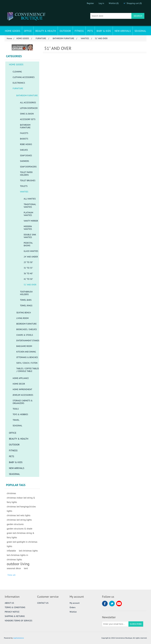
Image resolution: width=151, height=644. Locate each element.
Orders (73, 607)
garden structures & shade (20, 529)
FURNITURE (18, 88)
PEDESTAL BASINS (28, 244)
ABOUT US (9, 603)
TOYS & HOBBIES (20, 414)
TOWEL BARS (26, 300)
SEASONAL (140, 31)
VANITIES (24, 192)
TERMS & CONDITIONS (15, 607)
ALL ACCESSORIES (28, 103)
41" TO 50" (28, 279)
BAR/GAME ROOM (24, 346)
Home (9, 38)
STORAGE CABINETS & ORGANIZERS (23, 402)
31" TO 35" (28, 268)
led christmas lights (28, 551)
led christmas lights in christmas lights (17, 557)
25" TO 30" (28, 262)
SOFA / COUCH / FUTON (27, 363)
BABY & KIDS (104, 31)
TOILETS (24, 186)
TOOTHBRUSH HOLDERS (26, 293)
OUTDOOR (65, 31)
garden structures (15, 524)
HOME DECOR (19, 384)
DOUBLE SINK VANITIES (30, 236)
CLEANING (17, 72)
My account (75, 603)
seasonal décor (14, 568)
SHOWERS (25, 161)
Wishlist (73, 612)
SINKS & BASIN (27, 114)
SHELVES (24, 150)
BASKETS (24, 139)
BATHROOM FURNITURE (27, 95)
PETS (90, 31)
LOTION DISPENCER (29, 108)
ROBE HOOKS (26, 144)
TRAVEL (16, 420)
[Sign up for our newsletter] (115, 624)
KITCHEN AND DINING (26, 352)
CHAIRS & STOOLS (25, 335)
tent (26, 568)
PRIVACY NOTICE (12, 612)
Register (90, 3)
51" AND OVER (30, 285)
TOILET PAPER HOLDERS (26, 174)
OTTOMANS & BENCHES (27, 357)
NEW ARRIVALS (123, 31)
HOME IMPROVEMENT (22, 389)
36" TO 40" (28, 273)
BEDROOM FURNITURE (26, 324)
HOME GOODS (13, 31)
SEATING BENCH (24, 313)
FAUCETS (24, 133)
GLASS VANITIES (31, 251)
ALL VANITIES (30, 199)
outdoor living (18, 564)
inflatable (11, 551)
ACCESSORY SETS (28, 119)
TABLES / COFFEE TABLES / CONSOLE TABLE (28, 370)
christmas (11, 493)
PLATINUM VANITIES (28, 214)
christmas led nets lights (19, 515)
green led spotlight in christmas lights (22, 544)
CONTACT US (43, 603)
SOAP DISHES (26, 155)
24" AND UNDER (31, 257)
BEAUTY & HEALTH (46, 31)
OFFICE (28, 31)
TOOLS (16, 409)
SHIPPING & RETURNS (15, 616)
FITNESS (79, 31)
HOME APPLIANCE (21, 378)
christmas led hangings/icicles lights (21, 509)
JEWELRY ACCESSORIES (23, 395)
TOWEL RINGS (26, 306)
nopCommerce (19, 638)
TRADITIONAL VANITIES (30, 206)
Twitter (112, 604)
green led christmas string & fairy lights (21, 535)
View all (12, 575)
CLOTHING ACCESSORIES (24, 77)
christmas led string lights (19, 520)
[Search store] (111, 16)
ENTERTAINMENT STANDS (28, 341)
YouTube (119, 604)
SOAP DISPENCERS (28, 167)
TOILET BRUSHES (28, 180)
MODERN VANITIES (28, 228)
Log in (101, 3)
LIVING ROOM (22, 318)
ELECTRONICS (19, 83)
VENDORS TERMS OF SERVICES (19, 621)
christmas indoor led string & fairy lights (21, 500)
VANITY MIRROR (31, 221)
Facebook (105, 604)
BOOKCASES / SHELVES (27, 329)
